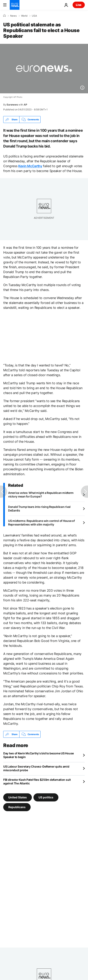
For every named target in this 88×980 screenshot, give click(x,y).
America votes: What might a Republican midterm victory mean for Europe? (41, 495)
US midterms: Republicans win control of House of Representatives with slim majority (41, 523)
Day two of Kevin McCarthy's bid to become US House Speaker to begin (39, 755)
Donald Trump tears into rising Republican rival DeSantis (39, 509)
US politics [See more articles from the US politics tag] (46, 797)
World (24, 16)
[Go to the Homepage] (15, 5)
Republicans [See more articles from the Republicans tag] (17, 807)
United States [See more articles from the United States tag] (18, 797)
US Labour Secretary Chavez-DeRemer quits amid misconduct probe (36, 768)
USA (34, 16)
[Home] (4, 16)
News (13, 16)
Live (79, 5)
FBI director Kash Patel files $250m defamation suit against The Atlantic (37, 781)
